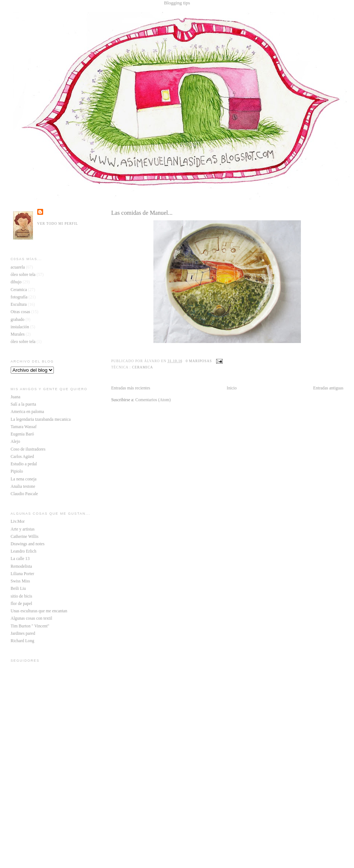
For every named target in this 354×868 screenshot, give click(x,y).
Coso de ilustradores (28, 449)
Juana (15, 397)
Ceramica (143, 367)
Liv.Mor (18, 521)
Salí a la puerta (23, 404)
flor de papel (21, 604)
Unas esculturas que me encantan (39, 611)
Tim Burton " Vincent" (30, 626)
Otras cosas (20, 312)
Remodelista (21, 566)
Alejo (15, 442)
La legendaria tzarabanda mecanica (41, 419)
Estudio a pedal (24, 464)
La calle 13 (20, 559)
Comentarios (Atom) (153, 400)
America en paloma (27, 412)
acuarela (18, 267)
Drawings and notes (28, 544)
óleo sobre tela (23, 275)
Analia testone (23, 486)
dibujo (16, 282)
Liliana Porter (22, 574)
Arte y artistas (23, 529)
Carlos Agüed (22, 457)
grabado (18, 320)
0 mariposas (199, 361)
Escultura (19, 304)
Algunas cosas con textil (32, 618)
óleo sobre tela (23, 342)
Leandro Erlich (24, 551)
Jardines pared (23, 633)
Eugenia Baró (22, 434)
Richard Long (22, 641)
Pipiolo (17, 471)
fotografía (19, 297)
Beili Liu (18, 589)
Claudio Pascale (24, 494)
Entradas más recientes (131, 388)
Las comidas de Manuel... (142, 213)
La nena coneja (24, 479)
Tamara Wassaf (24, 427)
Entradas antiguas (328, 388)
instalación (20, 327)
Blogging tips (177, 3)
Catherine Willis (25, 537)
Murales (18, 334)
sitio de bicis (21, 596)
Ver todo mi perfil (58, 224)
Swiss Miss (20, 581)
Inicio (232, 388)
